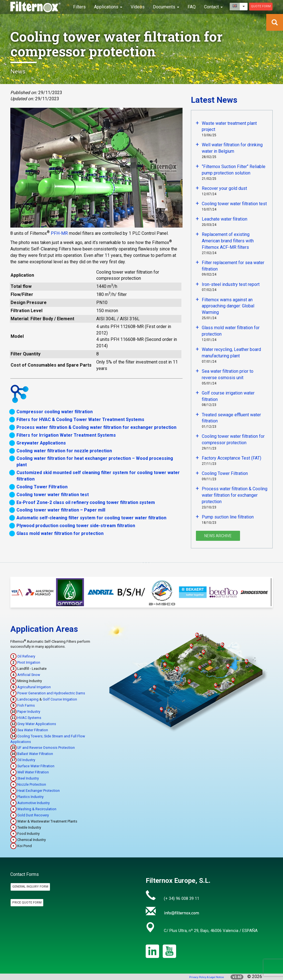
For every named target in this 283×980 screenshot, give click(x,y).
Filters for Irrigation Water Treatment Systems (66, 435)
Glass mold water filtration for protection (60, 533)
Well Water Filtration (33, 772)
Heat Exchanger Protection (39, 791)
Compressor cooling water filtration (55, 412)
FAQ (192, 7)
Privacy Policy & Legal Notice (207, 977)
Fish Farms (26, 705)
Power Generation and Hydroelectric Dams (51, 693)
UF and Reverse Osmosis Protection (46, 748)
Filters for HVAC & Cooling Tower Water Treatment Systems (80, 420)
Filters (79, 7)
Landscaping (28, 699)
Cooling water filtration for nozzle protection (64, 451)
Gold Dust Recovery (33, 815)
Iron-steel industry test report (231, 284)
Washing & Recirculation (37, 809)
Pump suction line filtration (228, 517)
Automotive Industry (33, 803)
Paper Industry (29, 712)
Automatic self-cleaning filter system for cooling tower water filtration (91, 518)
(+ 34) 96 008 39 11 (182, 898)
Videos (138, 7)
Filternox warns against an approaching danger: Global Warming (228, 306)
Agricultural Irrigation (34, 687)
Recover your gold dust (224, 188)
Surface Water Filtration (36, 766)
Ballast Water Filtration (35, 754)
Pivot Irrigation (29, 662)
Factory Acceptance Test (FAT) (232, 458)
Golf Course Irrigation (60, 699)
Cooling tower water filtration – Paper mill (61, 510)
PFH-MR (59, 233)
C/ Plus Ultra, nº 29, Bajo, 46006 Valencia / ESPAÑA (211, 931)
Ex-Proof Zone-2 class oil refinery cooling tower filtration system (86, 502)
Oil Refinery (26, 656)
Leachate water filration (225, 219)
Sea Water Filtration (33, 730)
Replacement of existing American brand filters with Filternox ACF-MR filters (228, 241)
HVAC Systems (29, 718)
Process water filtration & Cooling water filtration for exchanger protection (96, 427)
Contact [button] (213, 7)
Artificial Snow (29, 675)
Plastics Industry (30, 797)
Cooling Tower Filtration (42, 487)
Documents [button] (166, 7)
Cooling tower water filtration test (53, 495)
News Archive (218, 536)
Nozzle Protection (32, 784)
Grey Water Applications (37, 724)
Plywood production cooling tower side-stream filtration (76, 526)
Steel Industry (28, 778)
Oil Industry (26, 760)
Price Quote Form (27, 903)
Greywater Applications (41, 443)
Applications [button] (108, 7)
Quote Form (261, 6)
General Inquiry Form (30, 887)
